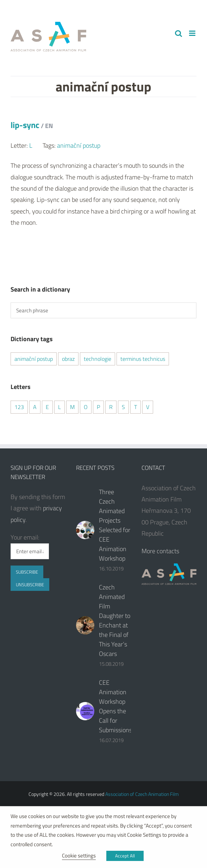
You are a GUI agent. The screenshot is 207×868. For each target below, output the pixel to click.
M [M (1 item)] (72, 407)
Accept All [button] (125, 856)
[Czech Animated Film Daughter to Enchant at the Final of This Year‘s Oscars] (85, 625)
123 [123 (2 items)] (19, 407)
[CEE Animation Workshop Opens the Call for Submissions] (85, 711)
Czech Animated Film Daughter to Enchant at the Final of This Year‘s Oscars (115, 620)
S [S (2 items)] (123, 407)
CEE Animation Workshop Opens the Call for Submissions (115, 706)
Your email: (25, 537)
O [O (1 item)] (86, 407)
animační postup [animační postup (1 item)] (34, 359)
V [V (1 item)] (148, 407)
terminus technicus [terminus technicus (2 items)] (143, 359)
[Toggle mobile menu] (193, 33)
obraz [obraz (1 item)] (68, 359)
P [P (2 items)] (98, 407)
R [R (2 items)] (111, 407)
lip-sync (32, 125)
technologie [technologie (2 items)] (98, 359)
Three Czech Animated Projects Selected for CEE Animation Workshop (115, 525)
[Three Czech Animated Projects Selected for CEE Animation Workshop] (85, 530)
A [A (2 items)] (35, 407)
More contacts (160, 551)
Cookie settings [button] (79, 856)
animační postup (79, 145)
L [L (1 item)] (59, 407)
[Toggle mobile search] (178, 33)
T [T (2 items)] (136, 407)
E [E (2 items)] (47, 407)
